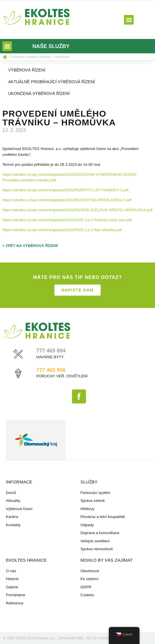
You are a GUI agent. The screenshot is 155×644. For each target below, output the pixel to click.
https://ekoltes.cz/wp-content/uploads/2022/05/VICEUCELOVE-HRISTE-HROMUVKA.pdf (77, 210)
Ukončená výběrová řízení (39, 93)
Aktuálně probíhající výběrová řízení (51, 82)
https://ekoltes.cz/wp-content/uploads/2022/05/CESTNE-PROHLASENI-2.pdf (67, 200)
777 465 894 (51, 351)
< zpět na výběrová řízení (30, 246)
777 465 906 (51, 370)
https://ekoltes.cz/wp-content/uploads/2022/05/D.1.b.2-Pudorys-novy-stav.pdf (67, 220)
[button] (129, 20)
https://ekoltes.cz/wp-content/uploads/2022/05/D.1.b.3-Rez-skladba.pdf (62, 230)
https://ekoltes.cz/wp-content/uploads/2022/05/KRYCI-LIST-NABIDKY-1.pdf (65, 190)
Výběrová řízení (27, 70)
